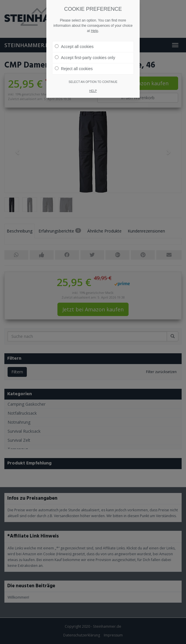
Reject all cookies (74, 60)
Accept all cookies (74, 38)
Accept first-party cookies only (85, 49)
